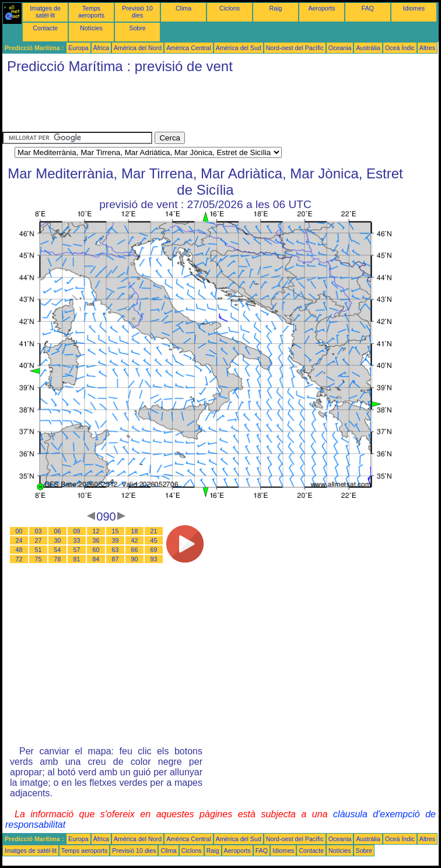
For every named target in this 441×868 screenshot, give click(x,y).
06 (58, 531)
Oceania (340, 48)
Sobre (137, 28)
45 (154, 540)
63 (116, 550)
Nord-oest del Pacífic (295, 48)
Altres (427, 48)
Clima (183, 8)
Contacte (45, 28)
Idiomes (414, 8)
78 (58, 559)
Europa (78, 48)
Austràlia (368, 48)
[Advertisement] (215, 106)
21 (154, 531)
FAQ (368, 8)
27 (38, 540)
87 (116, 559)
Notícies (91, 28)
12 (96, 531)
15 (116, 531)
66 (135, 550)
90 (135, 559)
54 (58, 550)
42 (135, 540)
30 (58, 540)
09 (77, 531)
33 (77, 540)
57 (77, 550)
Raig (276, 8)
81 (77, 559)
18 (135, 531)
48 (19, 550)
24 (19, 540)
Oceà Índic (400, 48)
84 (96, 559)
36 (96, 540)
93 (154, 559)
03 (38, 531)
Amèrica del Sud (239, 48)
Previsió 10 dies (137, 12)
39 (116, 540)
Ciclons (230, 8)
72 (19, 559)
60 (96, 550)
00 (19, 531)
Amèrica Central (188, 48)
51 (38, 550)
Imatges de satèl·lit (45, 12)
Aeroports (321, 8)
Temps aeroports (91, 12)
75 (38, 559)
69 (154, 550)
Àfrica (101, 48)
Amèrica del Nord (138, 48)
